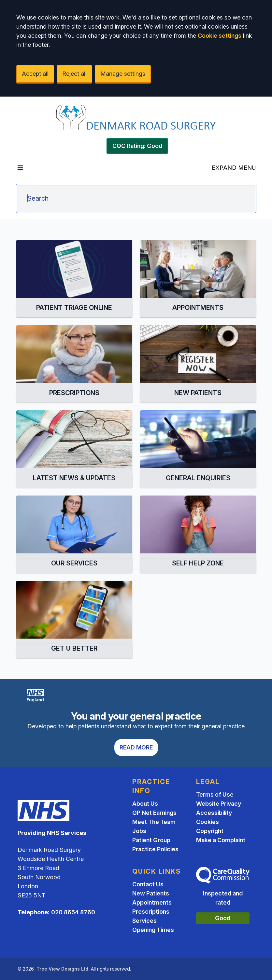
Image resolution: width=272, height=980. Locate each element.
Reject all (74, 74)
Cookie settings (220, 36)
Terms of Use (215, 795)
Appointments (152, 902)
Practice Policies (155, 849)
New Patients (151, 893)
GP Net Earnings (154, 813)
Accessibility (214, 813)
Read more (136, 747)
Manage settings (123, 74)
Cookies (208, 822)
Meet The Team (154, 822)
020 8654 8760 (73, 912)
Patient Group (151, 840)
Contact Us (148, 884)
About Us (145, 804)
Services (144, 921)
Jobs (139, 831)
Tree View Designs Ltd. (63, 969)
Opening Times (153, 930)
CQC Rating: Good (137, 146)
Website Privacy (219, 804)
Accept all (35, 74)
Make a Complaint (221, 840)
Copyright (210, 831)
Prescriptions (151, 912)
